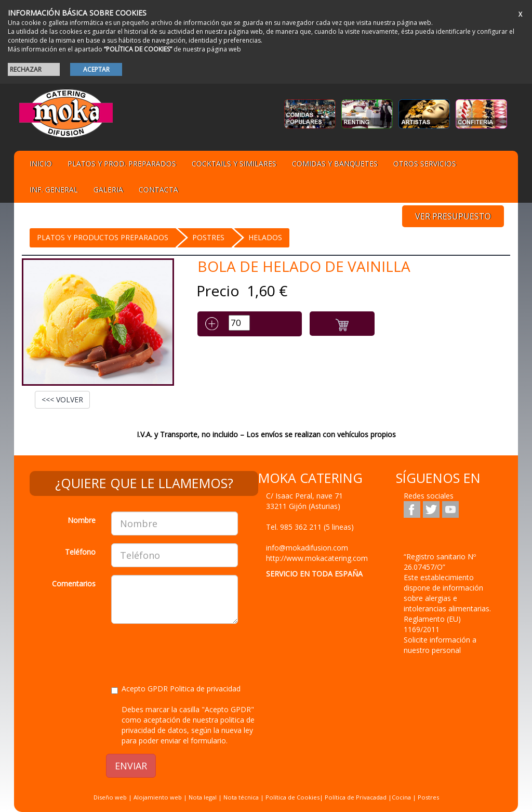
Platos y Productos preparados (103, 237)
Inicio (41, 163)
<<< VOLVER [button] (62, 400)
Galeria (108, 189)
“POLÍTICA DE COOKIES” (138, 49)
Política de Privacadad (356, 797)
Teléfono (80, 552)
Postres (208, 237)
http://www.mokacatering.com (317, 558)
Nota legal (203, 797)
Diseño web (110, 797)
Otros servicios (425, 163)
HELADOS (265, 237)
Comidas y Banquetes (335, 163)
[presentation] (190, 652)
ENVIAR (131, 766)
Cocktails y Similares (234, 163)
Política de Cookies (292, 797)
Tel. (310, 527)
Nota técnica (241, 797)
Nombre (82, 520)
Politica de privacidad (205, 689)
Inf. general (54, 189)
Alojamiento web (158, 797)
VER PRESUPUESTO (453, 216)
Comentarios (74, 584)
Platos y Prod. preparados (122, 163)
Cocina (402, 797)
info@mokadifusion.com (307, 548)
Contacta (158, 189)
